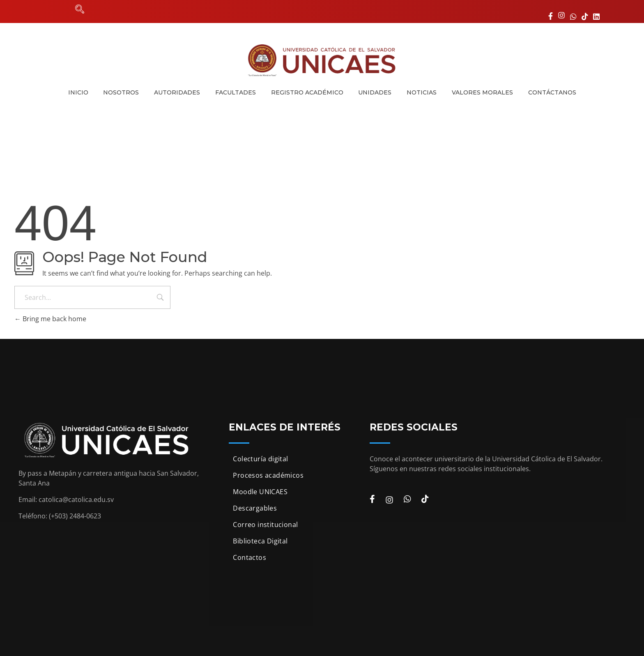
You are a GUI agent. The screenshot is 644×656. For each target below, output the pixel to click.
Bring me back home (50, 319)
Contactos (250, 557)
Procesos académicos (268, 475)
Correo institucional (265, 525)
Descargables (255, 508)
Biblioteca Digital (260, 541)
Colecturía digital (260, 459)
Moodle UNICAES (260, 492)
